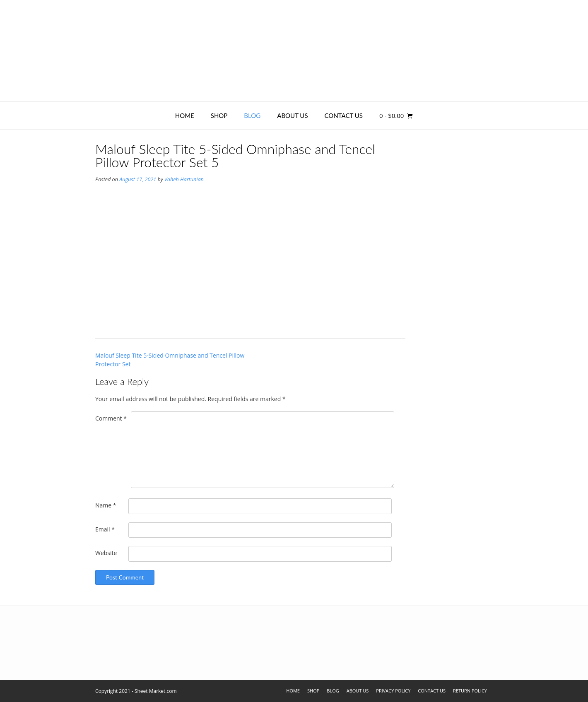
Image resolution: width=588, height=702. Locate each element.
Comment (111, 418)
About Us (292, 115)
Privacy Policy (393, 691)
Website (106, 553)
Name (106, 505)
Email (105, 529)
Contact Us (344, 115)
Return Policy (470, 691)
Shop (219, 115)
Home (185, 115)
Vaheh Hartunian (184, 179)
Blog (252, 115)
